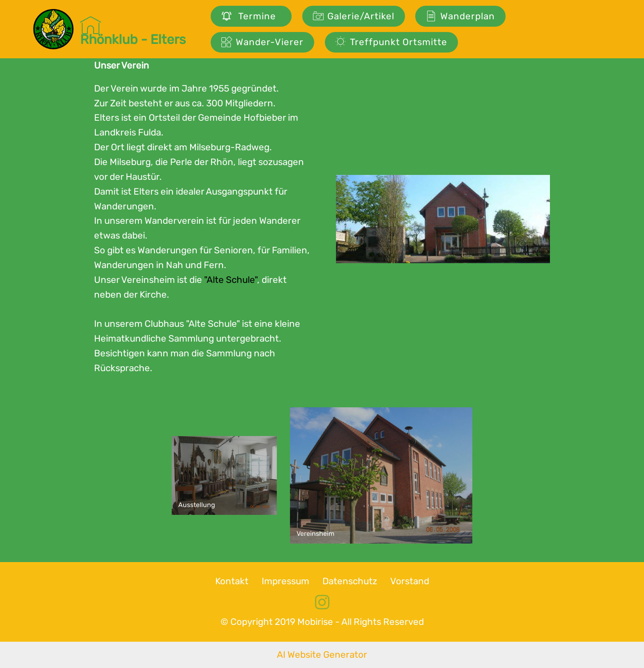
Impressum (285, 581)
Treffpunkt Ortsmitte (391, 42)
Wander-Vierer (262, 42)
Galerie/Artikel (354, 16)
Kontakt (232, 581)
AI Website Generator (322, 655)
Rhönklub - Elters (133, 29)
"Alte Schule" (231, 280)
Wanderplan (460, 16)
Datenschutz (350, 581)
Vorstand (410, 581)
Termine (251, 16)
